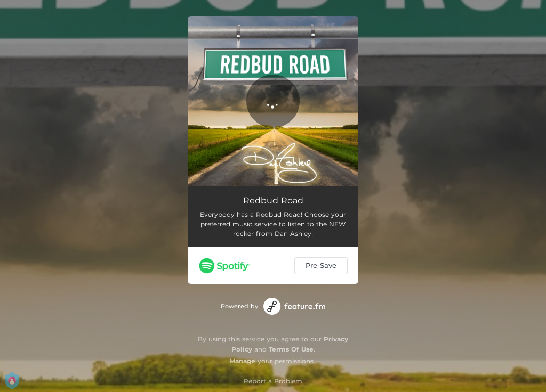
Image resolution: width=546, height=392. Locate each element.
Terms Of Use (291, 349)
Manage (242, 361)
